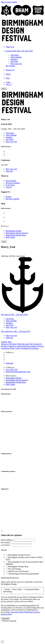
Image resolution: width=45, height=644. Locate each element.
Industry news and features (18, 571)
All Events (15, 55)
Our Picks (14, 62)
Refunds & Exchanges (30, 348)
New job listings (14, 569)
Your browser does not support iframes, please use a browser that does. (22, 631)
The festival (14, 315)
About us (4, 344)
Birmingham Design (14, 231)
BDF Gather (10, 237)
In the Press (10, 185)
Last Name (5, 545)
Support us (12, 346)
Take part (9, 171)
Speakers (14, 59)
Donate (9, 197)
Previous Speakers (13, 183)
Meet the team (23, 344)
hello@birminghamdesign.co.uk (18, 372)
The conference (16, 331)
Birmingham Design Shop (16, 235)
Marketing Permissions (10, 578)
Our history (13, 344)
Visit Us (9, 187)
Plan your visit (16, 64)
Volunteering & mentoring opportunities (24, 574)
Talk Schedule (16, 57)
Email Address (8, 540)
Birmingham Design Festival (17, 233)
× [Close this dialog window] (2, 642)
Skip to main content (9, 2)
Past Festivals (11, 181)
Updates (4, 342)
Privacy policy (15, 348)
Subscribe (10, 363)
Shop (10, 342)
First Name (6, 542)
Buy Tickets (10, 66)
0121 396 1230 (12, 369)
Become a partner (13, 199)
